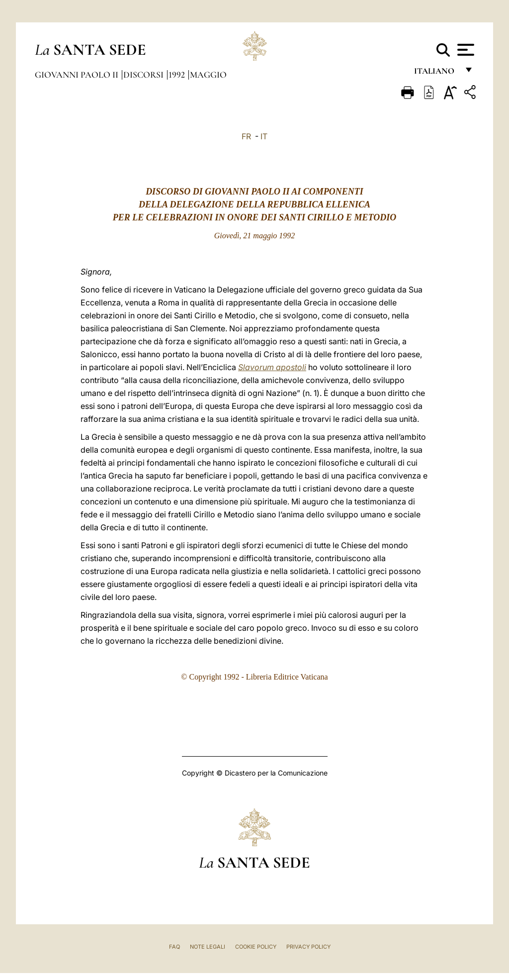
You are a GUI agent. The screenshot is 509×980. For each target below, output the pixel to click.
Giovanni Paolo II (78, 75)
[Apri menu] (465, 50)
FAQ (174, 947)
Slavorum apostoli (272, 367)
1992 (178, 75)
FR (246, 136)
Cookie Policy (256, 947)
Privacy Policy (308, 947)
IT (264, 136)
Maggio (208, 75)
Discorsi (144, 75)
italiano (436, 73)
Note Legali (208, 947)
